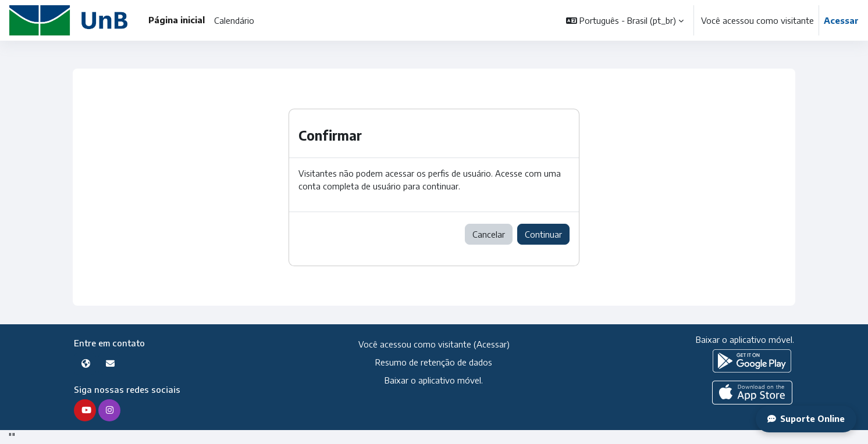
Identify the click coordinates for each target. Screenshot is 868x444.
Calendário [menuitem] (234, 20)
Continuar (543, 235)
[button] (625, 20)
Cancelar (489, 235)
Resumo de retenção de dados (434, 363)
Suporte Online (805, 419)
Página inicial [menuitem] (177, 20)
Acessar (841, 20)
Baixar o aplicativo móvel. (434, 381)
